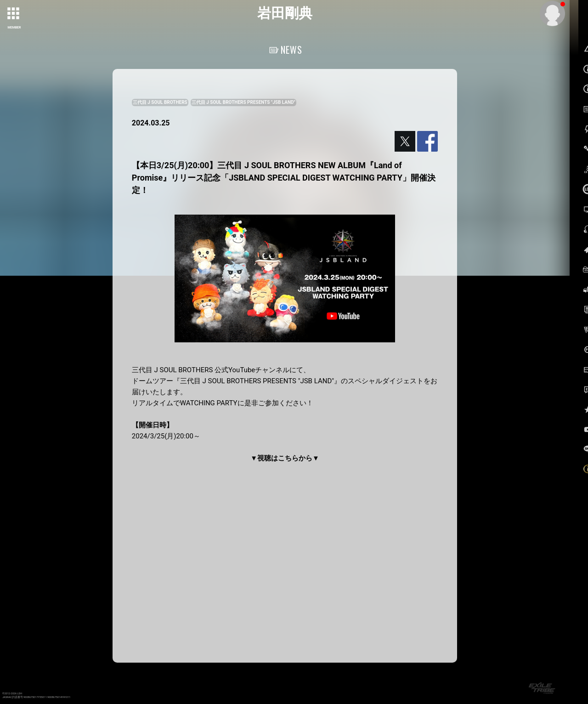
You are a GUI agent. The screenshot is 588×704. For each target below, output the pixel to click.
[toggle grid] (14, 14)
